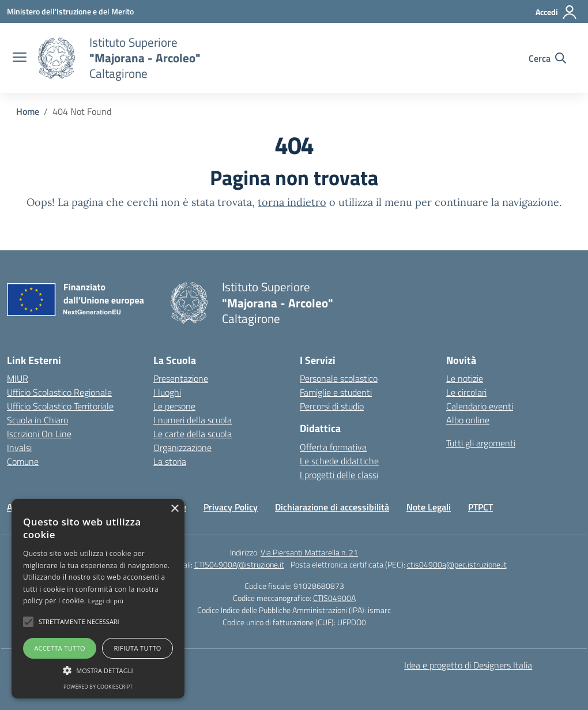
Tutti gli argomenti (481, 443)
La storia (170, 461)
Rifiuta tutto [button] (137, 648)
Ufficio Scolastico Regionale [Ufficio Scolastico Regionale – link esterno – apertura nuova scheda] (59, 392)
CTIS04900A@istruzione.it (239, 564)
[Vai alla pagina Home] (28, 111)
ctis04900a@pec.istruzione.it (457, 564)
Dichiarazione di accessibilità (332, 507)
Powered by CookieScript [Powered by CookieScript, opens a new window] (98, 687)
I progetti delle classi (339, 475)
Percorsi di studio (332, 406)
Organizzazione (182, 448)
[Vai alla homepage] (56, 58)
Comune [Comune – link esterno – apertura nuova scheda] (23, 461)
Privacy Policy (231, 507)
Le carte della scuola (193, 434)
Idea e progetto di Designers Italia (468, 665)
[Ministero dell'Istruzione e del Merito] (70, 11)
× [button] (174, 509)
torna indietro (292, 202)
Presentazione (181, 378)
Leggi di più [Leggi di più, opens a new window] (106, 601)
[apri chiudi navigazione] (20, 58)
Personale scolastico (339, 378)
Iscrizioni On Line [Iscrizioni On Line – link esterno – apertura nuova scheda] (39, 434)
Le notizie (465, 378)
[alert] (98, 599)
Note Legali (429, 507)
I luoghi (167, 392)
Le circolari (466, 392)
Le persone (174, 406)
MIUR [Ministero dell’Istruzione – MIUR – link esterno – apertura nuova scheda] (18, 378)
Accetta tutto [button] (60, 648)
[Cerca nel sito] (547, 58)
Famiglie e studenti (336, 392)
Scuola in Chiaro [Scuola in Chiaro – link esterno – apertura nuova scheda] (37, 420)
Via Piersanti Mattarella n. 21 (309, 552)
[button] (28, 622)
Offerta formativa (333, 447)
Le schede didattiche (339, 461)
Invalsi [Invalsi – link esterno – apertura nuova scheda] (19, 448)
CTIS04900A (334, 598)
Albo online (468, 420)
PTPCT (480, 507)
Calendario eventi (480, 406)
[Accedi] (557, 12)
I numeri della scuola (193, 420)
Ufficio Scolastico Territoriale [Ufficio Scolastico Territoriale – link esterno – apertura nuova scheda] (60, 406)
